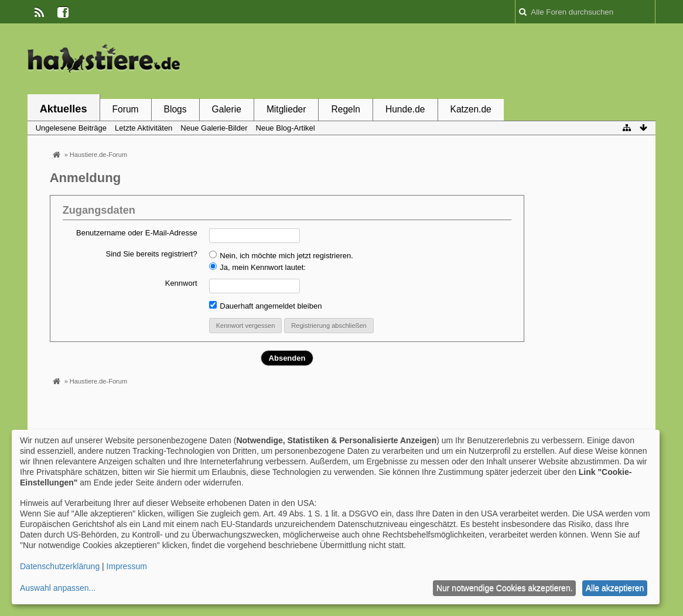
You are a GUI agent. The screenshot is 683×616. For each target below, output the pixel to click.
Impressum (127, 566)
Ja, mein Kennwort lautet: (257, 267)
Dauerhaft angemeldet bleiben (266, 306)
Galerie (227, 109)
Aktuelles (64, 109)
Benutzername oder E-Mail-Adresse (137, 233)
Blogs (175, 109)
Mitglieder (286, 109)
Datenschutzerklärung (60, 566)
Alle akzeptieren (615, 588)
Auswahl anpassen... (58, 588)
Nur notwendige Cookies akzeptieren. (505, 588)
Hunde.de (405, 109)
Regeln (345, 109)
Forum (126, 109)
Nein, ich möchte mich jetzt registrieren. (281, 255)
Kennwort (181, 283)
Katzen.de (471, 109)
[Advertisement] (442, 60)
